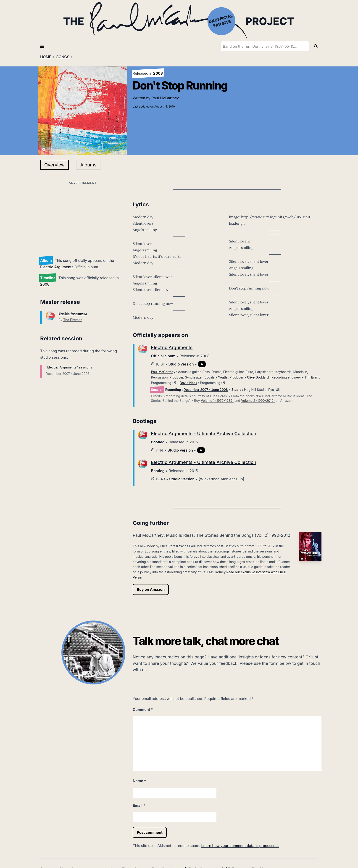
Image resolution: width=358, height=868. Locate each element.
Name (139, 781)
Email (139, 805)
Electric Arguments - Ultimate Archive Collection (204, 434)
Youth (222, 377)
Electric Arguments (57, 267)
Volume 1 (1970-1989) (217, 401)
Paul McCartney (165, 98)
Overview (54, 165)
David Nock (188, 383)
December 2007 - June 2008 (206, 390)
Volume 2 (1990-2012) (258, 401)
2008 (45, 284)
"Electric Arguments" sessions (69, 367)
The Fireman (73, 320)
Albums (88, 165)
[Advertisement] (83, 218)
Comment (143, 710)
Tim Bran (311, 377)
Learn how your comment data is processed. (240, 846)
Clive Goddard (258, 377)
